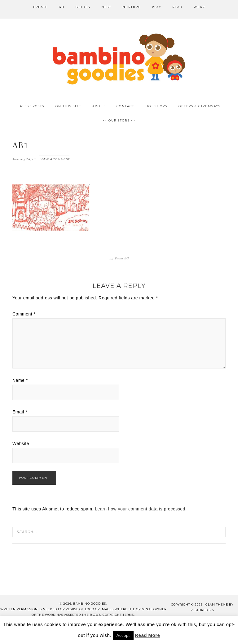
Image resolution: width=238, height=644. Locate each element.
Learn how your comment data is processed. (141, 509)
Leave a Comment (54, 159)
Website (21, 443)
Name (20, 380)
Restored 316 (202, 610)
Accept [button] (123, 635)
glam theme (217, 604)
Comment (24, 314)
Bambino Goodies (119, 59)
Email (20, 412)
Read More (147, 635)
